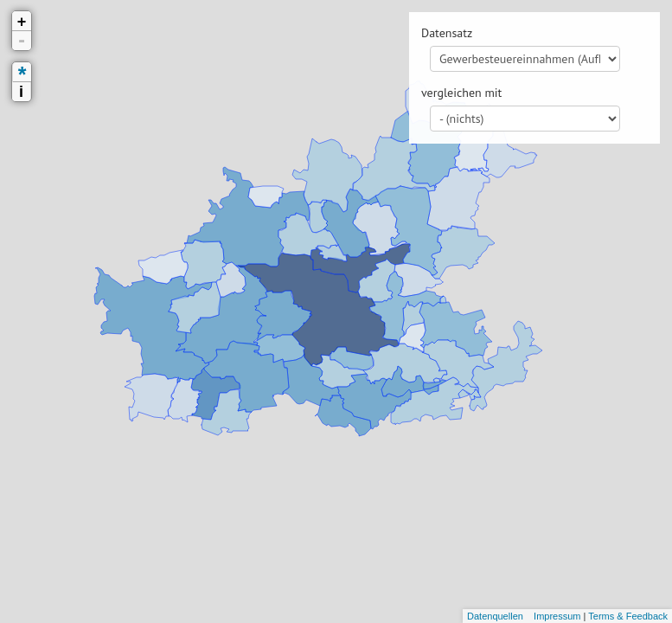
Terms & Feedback (628, 616)
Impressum (557, 616)
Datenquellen (495, 616)
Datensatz (447, 33)
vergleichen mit (461, 93)
